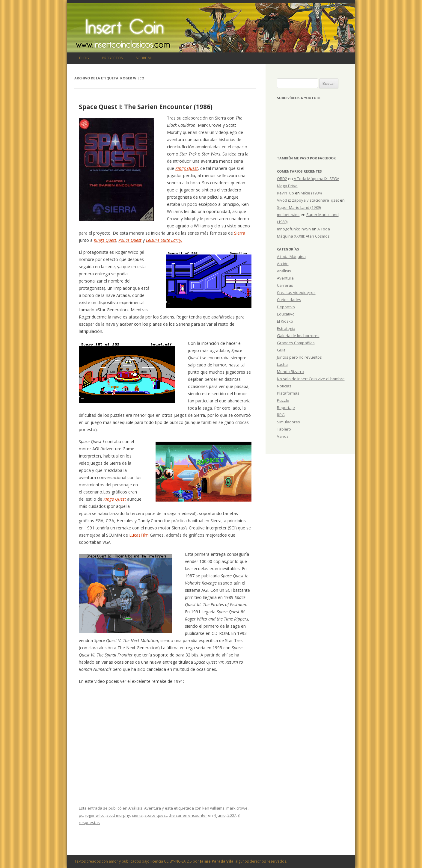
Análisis (135, 808)
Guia (281, 350)
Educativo (286, 314)
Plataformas (288, 393)
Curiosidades (289, 300)
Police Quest (130, 240)
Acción (283, 264)
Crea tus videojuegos (296, 292)
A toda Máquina (291, 256)
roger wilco (95, 815)
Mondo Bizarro (290, 372)
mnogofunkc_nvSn (294, 229)
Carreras (285, 285)
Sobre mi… (145, 58)
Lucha (282, 364)
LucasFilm (139, 535)
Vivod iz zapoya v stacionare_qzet (308, 200)
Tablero (284, 429)
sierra (137, 815)
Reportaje (286, 407)
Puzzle (283, 400)
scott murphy (118, 815)
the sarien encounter (188, 815)
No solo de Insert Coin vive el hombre (311, 379)
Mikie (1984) (311, 193)
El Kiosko (285, 321)
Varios (283, 436)
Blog (84, 58)
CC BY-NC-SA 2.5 (178, 861)
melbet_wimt (288, 215)
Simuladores (288, 422)
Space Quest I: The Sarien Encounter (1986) (146, 107)
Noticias (284, 386)
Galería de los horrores (298, 336)
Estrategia (286, 328)
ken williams (213, 808)
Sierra (240, 233)
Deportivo (286, 307)
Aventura (153, 808)
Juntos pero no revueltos (299, 357)
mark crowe (237, 808)
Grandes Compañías (296, 343)
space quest (156, 815)
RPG (281, 415)
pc (81, 815)
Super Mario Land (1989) (299, 207)
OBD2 (282, 179)
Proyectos (112, 58)
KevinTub (285, 193)
